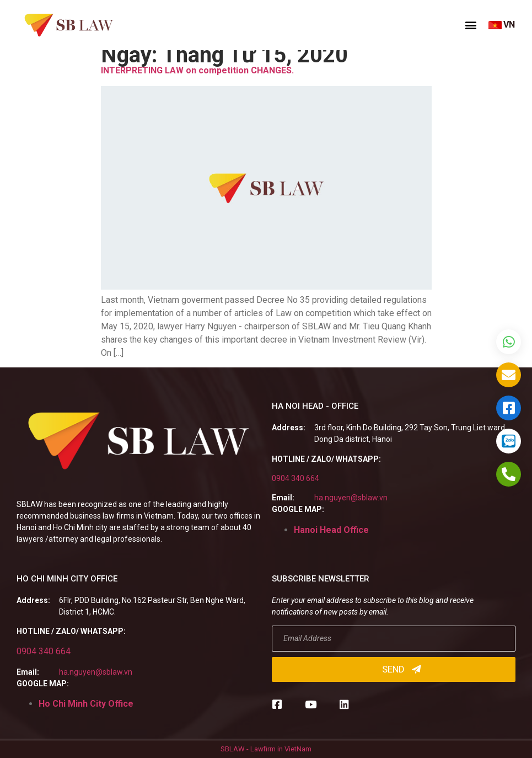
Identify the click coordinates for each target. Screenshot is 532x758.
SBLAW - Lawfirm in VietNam (266, 749)
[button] (471, 25)
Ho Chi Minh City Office (86, 704)
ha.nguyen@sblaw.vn (351, 498)
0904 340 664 (295, 478)
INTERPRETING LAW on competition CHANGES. (197, 70)
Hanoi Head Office (331, 530)
